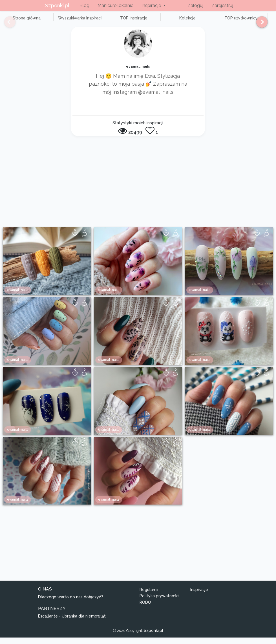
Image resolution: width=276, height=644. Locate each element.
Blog (84, 5)
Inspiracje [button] (152, 5)
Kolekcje (158, 21)
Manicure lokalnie (115, 5)
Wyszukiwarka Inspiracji (68, 21)
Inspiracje (199, 596)
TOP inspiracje (113, 21)
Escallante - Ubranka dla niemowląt (72, 623)
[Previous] (6, 25)
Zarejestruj (222, 5)
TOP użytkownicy (203, 21)
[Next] (260, 25)
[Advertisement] (138, 191)
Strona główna (22, 21)
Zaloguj (195, 5)
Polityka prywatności (159, 602)
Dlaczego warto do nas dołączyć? (71, 603)
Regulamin (150, 596)
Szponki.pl (57, 5)
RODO (145, 609)
